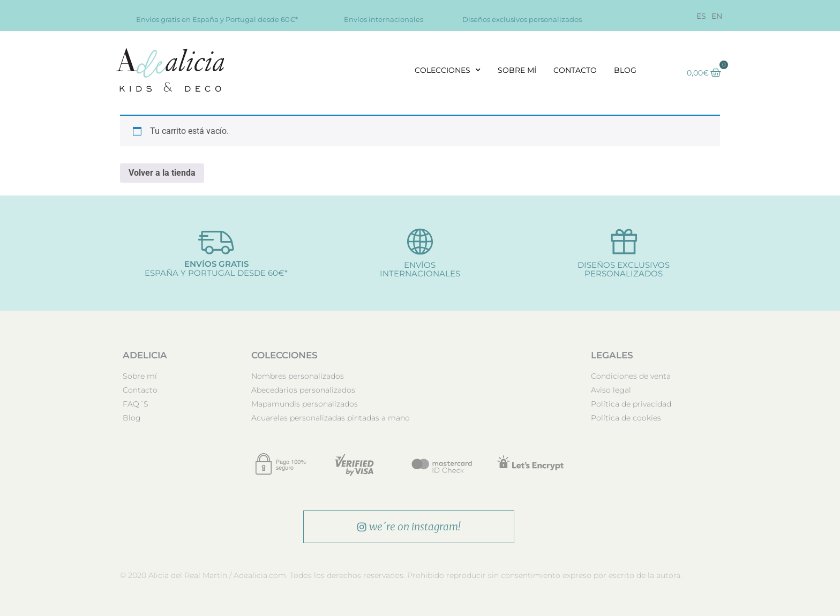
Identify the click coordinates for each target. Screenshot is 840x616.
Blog (625, 70)
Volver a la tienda (162, 173)
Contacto (575, 70)
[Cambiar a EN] (717, 16)
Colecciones (448, 70)
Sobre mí (517, 70)
